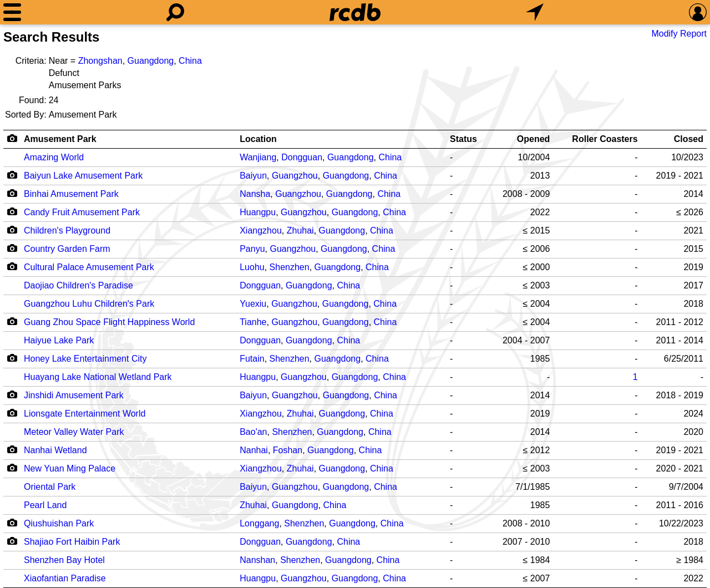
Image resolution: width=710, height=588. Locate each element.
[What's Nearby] (535, 12)
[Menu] (12, 12)
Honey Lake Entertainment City (85, 359)
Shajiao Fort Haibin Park (72, 542)
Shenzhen (290, 267)
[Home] (355, 12)
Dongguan (302, 157)
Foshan (288, 450)
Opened (534, 139)
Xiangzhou (261, 230)
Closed (689, 139)
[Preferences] (698, 12)
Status (463, 139)
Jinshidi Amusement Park (74, 395)
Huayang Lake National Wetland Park (98, 377)
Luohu (252, 267)
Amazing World (54, 157)
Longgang (259, 523)
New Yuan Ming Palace (70, 468)
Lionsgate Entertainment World (85, 414)
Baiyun (253, 176)
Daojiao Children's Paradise (78, 285)
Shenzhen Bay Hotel (64, 560)
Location (258, 139)
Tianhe (253, 322)
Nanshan (257, 560)
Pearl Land (45, 505)
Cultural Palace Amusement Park (89, 267)
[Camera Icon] (12, 175)
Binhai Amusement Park (71, 194)
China (190, 61)
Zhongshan (100, 61)
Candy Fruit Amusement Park (82, 212)
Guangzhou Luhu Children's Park (89, 304)
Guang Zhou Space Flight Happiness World (109, 322)
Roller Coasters (605, 139)
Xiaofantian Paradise (65, 578)
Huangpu (258, 212)
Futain (252, 359)
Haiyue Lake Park (59, 340)
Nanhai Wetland (55, 450)
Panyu (252, 249)
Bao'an (253, 432)
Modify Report (679, 34)
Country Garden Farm (67, 249)
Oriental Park (50, 487)
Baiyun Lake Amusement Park (83, 176)
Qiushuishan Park (59, 523)
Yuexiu (253, 304)
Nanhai (254, 450)
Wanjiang (258, 157)
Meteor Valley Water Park (74, 432)
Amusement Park (60, 139)
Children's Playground (67, 230)
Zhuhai (300, 230)
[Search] (175, 12)
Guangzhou (295, 176)
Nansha (255, 194)
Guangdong (151, 61)
